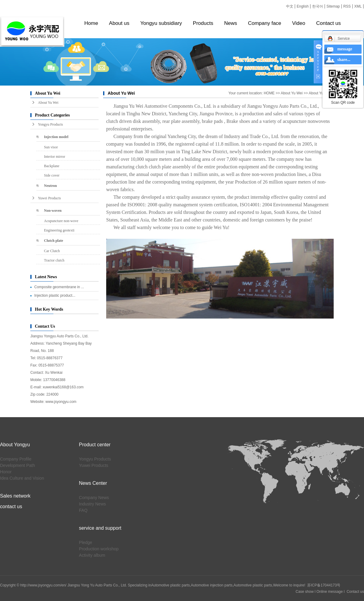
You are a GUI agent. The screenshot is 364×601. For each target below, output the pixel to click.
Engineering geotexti (59, 230)
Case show (305, 592)
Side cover (52, 175)
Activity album (92, 555)
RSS (347, 6)
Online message (330, 592)
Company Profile (16, 459)
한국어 (318, 6)
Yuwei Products (49, 198)
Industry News (92, 504)
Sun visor (51, 147)
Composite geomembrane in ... (59, 287)
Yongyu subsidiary (161, 23)
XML (358, 6)
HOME (269, 93)
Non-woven (53, 211)
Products (203, 23)
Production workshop (99, 549)
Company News (94, 498)
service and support (100, 528)
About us (119, 23)
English (303, 6)
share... (344, 60)
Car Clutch (52, 251)
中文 (290, 6)
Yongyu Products (50, 124)
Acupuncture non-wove (61, 221)
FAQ (83, 510)
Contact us (328, 23)
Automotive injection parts (212, 585)
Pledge (86, 542)
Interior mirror (55, 157)
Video (299, 23)
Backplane (52, 166)
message (345, 49)
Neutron (50, 186)
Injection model (56, 137)
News (231, 23)
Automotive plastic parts (170, 585)
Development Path (17, 465)
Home (91, 23)
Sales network (15, 496)
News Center (93, 483)
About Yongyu (15, 445)
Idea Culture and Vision (22, 478)
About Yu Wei (48, 103)
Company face (265, 23)
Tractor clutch (54, 260)
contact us (11, 506)
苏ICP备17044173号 (324, 585)
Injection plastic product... (55, 295)
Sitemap (333, 6)
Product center (95, 445)
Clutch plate (54, 241)
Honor (6, 472)
